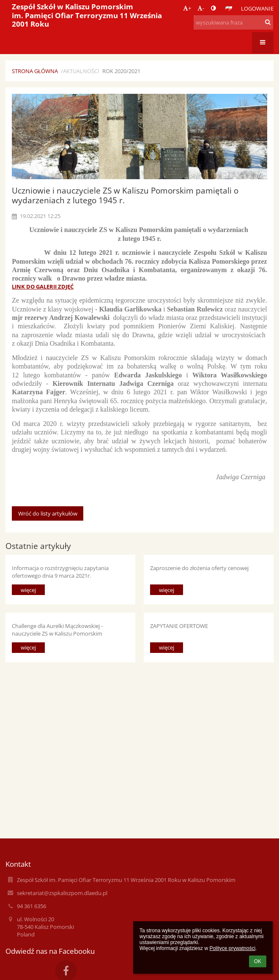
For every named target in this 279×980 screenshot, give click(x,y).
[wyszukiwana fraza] (233, 22)
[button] (229, 8)
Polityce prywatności (232, 948)
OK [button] (258, 961)
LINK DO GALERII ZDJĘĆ (43, 287)
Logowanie (257, 8)
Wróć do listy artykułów (48, 513)
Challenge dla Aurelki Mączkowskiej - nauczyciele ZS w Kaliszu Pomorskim (57, 629)
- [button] (201, 8)
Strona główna (35, 71)
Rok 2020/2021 (121, 71)
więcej (28, 590)
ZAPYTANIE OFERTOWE (179, 626)
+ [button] (187, 8)
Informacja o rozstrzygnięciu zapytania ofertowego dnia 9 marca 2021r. (60, 572)
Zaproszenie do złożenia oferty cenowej (199, 568)
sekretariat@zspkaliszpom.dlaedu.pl (62, 893)
